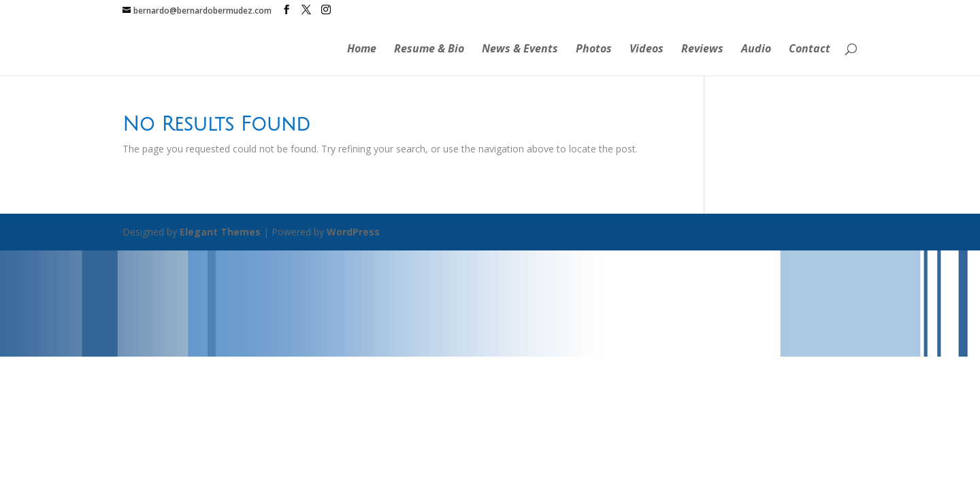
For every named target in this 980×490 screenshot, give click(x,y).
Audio (756, 50)
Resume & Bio (429, 50)
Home (362, 50)
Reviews (702, 50)
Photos (594, 50)
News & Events (520, 50)
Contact (810, 50)
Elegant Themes (220, 232)
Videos (647, 50)
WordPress (353, 232)
